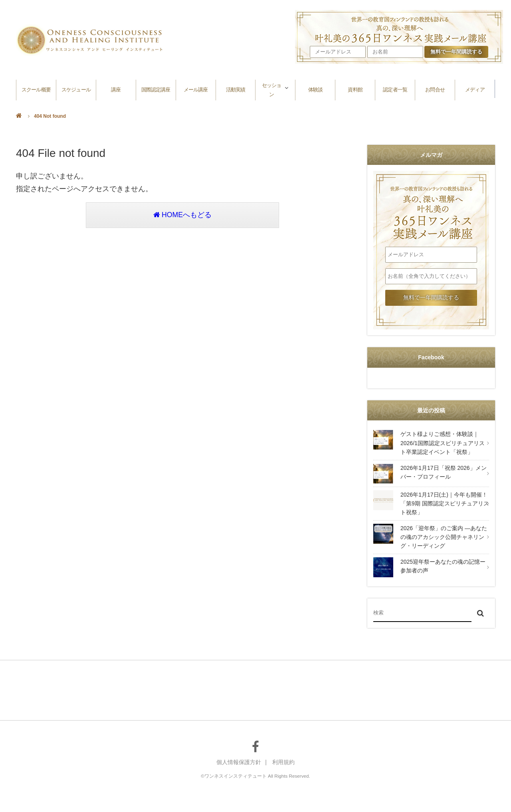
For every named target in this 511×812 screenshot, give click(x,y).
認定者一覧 (395, 89)
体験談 (315, 89)
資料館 (355, 89)
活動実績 (236, 89)
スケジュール (76, 89)
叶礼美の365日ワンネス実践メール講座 (431, 209)
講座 (116, 89)
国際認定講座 (156, 89)
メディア (475, 89)
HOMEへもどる (182, 216)
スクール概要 (36, 89)
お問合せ (435, 89)
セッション (271, 89)
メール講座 (196, 89)
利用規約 (283, 762)
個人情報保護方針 (239, 762)
